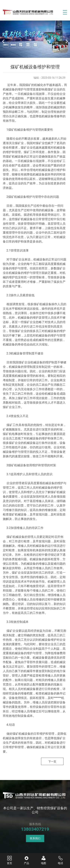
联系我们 (35, 838)
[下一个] (66, 39)
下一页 (52, 762)
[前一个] (4, 39)
